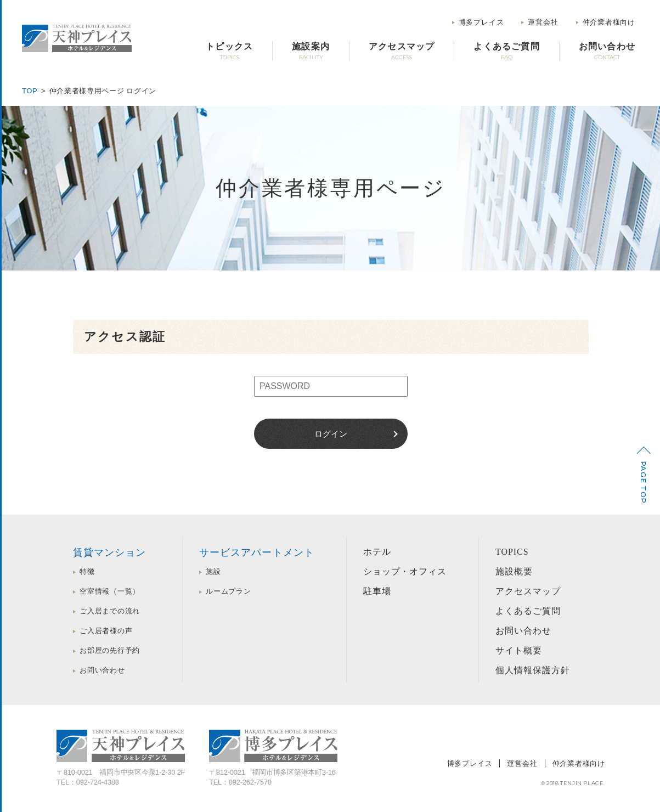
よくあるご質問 (528, 611)
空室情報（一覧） (110, 591)
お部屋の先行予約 (110, 650)
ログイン (331, 434)
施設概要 (514, 571)
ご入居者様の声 (106, 631)
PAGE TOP (644, 482)
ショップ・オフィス (405, 571)
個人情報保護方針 (533, 670)
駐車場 (377, 591)
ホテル (377, 552)
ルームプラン (229, 591)
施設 (213, 571)
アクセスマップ (528, 591)
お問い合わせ (102, 670)
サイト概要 (519, 650)
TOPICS (512, 552)
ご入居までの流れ (110, 611)
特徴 (87, 571)
